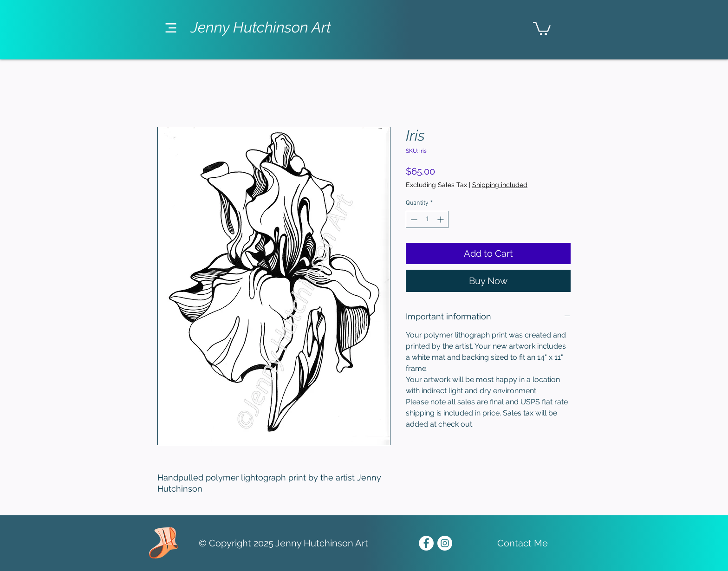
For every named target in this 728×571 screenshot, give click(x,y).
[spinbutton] (427, 219)
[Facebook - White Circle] (426, 543)
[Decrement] (413, 219)
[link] (542, 28)
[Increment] (441, 219)
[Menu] (171, 28)
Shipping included (500, 185)
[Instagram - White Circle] (445, 543)
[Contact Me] (522, 543)
